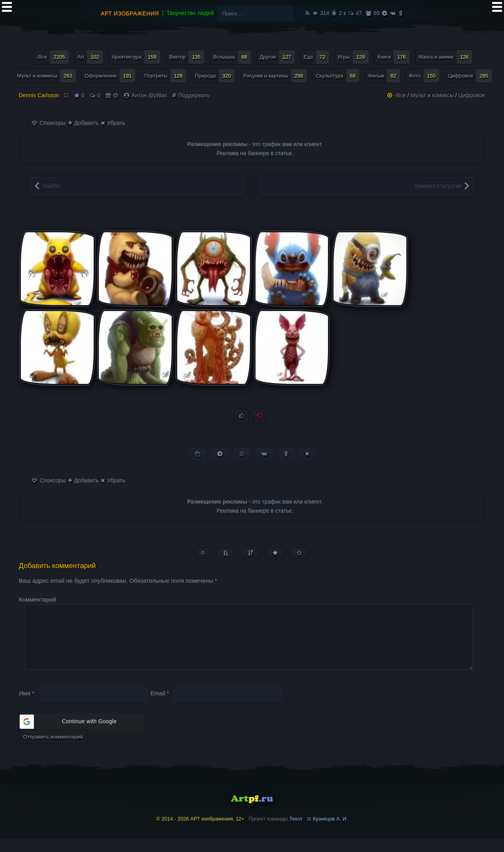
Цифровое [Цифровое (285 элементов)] (470, 76)
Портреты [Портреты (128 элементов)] (165, 76)
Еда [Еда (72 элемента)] (316, 57)
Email (160, 706)
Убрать (113, 123)
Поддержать (191, 95)
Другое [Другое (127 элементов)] (278, 57)
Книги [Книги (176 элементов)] (393, 57)
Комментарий (37, 599)
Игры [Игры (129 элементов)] (353, 57)
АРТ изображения (130, 13)
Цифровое (472, 95)
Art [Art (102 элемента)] (90, 57)
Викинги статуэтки (438, 186)
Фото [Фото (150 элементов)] (424, 76)
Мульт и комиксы (432, 95)
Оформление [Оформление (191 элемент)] (110, 76)
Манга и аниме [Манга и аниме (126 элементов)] (446, 57)
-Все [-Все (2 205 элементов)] (53, 57)
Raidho (52, 186)
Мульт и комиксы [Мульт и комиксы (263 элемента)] (46, 76)
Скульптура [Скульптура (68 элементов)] (338, 76)
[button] (82, 734)
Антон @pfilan (149, 95)
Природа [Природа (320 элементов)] (215, 76)
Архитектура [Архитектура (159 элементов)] (136, 57)
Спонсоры (49, 123)
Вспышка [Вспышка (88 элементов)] (232, 57)
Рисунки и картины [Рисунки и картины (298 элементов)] (275, 76)
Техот (296, 831)
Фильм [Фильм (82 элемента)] (384, 76)
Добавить (83, 123)
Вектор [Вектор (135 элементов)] (187, 57)
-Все (400, 95)
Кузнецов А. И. (330, 831)
